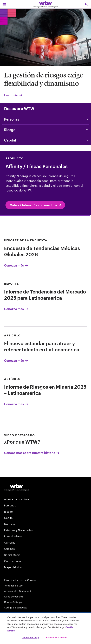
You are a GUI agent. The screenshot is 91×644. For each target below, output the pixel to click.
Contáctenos (13, 561)
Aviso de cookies (14, 597)
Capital (9, 518)
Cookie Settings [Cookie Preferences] (13, 602)
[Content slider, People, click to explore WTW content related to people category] (45, 119)
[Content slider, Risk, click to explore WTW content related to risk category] (45, 130)
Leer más (14, 95)
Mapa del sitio (13, 567)
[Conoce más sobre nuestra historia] (45, 444)
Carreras (10, 542)
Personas (10, 505)
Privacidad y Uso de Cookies (20, 580)
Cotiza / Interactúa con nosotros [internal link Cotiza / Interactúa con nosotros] (36, 205)
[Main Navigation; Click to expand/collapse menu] (4, 4)
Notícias (9, 524)
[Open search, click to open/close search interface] (87, 4)
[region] (45, 628)
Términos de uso (13, 586)
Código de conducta (16, 608)
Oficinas (9, 549)
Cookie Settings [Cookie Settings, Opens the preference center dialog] (31, 637)
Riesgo (8, 512)
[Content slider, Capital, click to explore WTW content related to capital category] (45, 140)
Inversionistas (13, 536)
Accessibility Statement (18, 591)
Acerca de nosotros (17, 499)
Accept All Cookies (57, 637)
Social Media (12, 555)
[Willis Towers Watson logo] (16, 487)
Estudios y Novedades (18, 530)
